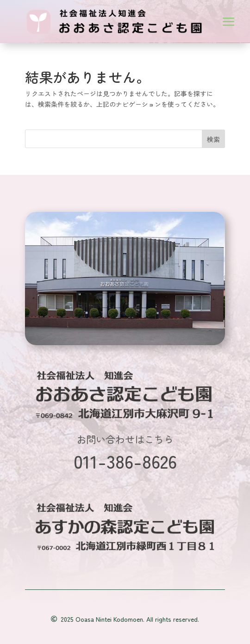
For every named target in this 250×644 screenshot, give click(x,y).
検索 (213, 139)
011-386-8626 (125, 461)
